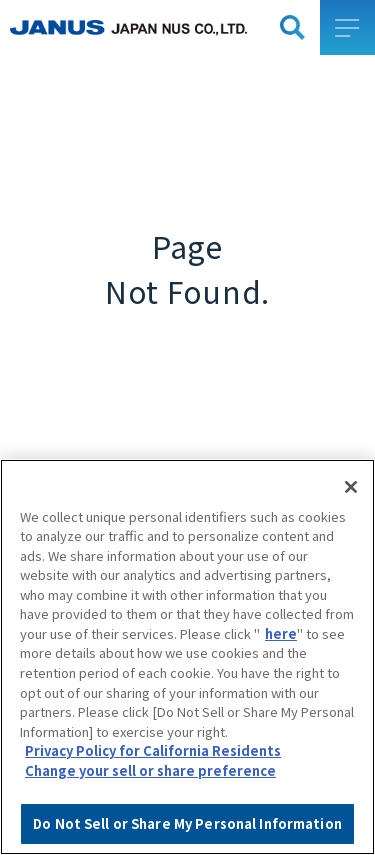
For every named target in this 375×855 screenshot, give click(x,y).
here (281, 650)
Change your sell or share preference (150, 787)
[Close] (351, 504)
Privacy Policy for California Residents (153, 767)
